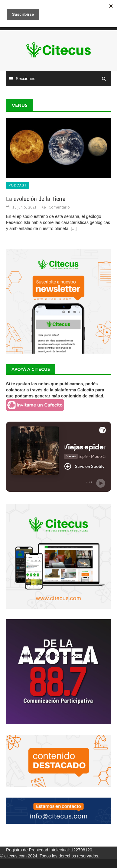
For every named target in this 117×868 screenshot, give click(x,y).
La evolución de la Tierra (36, 199)
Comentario (59, 207)
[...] (74, 228)
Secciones (26, 79)
